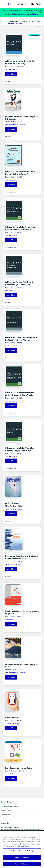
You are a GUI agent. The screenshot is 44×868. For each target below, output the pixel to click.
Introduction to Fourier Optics (19, 768)
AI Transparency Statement (10, 827)
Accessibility (6, 823)
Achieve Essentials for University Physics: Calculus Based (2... (20, 173)
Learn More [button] (11, 74)
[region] (22, 849)
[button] (38, 4)
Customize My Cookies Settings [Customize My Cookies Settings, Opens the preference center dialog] (22, 851)
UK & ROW (24, 4)
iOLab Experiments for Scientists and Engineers (22, 612)
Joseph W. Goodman (11, 774)
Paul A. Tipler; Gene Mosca (13, 564)
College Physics (12, 503)
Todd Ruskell (9, 290)
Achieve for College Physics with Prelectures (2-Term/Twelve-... (20, 283)
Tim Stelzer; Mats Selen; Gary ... (15, 346)
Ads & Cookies (6, 810)
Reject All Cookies (22, 857)
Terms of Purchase (8, 819)
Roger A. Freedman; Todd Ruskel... (16, 509)
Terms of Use (6, 815)
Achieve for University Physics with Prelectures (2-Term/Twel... (21, 339)
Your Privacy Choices (12, 806)
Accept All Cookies (22, 864)
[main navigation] (4, 4)
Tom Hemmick (10, 620)
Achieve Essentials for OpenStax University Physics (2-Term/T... (20, 449)
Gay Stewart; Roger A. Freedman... (16, 125)
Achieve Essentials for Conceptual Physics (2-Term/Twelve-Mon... (20, 228)
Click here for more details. (25, 14)
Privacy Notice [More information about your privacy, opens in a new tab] (24, 846)
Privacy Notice (6, 802)
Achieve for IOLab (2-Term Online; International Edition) (20, 62)
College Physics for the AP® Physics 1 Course (22, 666)
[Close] (40, 12)
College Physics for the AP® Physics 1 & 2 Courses (22, 118)
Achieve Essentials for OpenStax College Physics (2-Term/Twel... (20, 394)
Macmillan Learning (11, 69)
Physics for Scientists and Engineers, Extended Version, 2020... (22, 557)
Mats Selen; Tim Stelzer (12, 723)
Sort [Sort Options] (38, 26)
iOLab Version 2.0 (13, 717)
